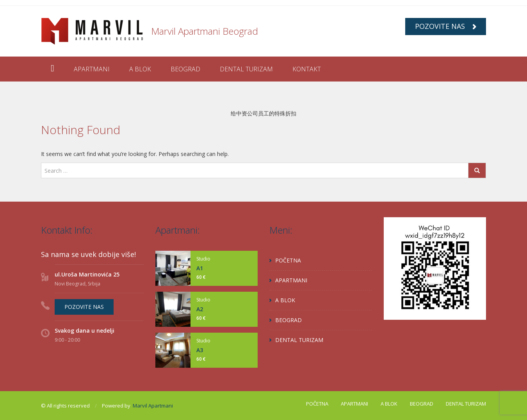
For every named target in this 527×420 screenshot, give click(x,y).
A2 (200, 309)
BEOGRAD (185, 69)
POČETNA (288, 260)
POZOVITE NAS (446, 26)
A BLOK (140, 69)
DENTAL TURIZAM (246, 69)
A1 (200, 268)
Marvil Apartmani (153, 406)
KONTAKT (307, 69)
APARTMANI (92, 69)
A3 (200, 350)
